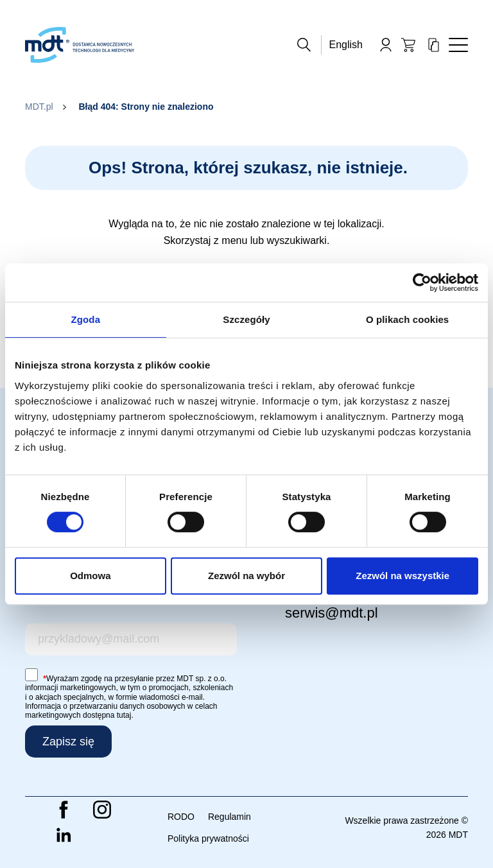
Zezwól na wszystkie (402, 576)
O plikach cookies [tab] (407, 319)
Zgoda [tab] (86, 319)
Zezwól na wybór (246, 576)
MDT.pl (39, 107)
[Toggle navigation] (458, 45)
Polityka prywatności (208, 838)
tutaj (124, 715)
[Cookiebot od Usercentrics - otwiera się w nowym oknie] (422, 282)
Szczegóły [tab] (246, 319)
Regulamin (229, 817)
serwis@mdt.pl (332, 613)
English (346, 45)
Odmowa (90, 576)
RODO (181, 817)
